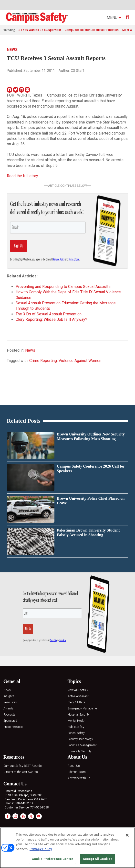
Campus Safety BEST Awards (23, 766)
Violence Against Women (80, 361)
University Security (80, 751)
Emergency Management (83, 709)
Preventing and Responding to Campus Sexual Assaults (63, 287)
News (12, 50)
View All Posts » (78, 690)
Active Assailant (78, 696)
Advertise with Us (79, 778)
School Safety (76, 733)
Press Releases (13, 727)
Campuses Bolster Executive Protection (92, 30)
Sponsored (10, 721)
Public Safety (76, 727)
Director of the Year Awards (21, 772)
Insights (9, 696)
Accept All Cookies (98, 859)
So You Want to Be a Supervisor (40, 30)
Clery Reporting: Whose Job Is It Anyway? (51, 319)
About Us (74, 766)
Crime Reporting (43, 361)
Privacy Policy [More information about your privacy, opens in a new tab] (41, 849)
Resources (10, 702)
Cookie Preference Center (52, 859)
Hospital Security (79, 715)
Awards (8, 709)
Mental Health (77, 721)
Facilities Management (82, 745)
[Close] (127, 835)
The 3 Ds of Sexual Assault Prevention (49, 314)
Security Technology (80, 739)
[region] (67, 848)
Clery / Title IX (76, 702)
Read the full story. (23, 176)
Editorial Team (77, 772)
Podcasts (10, 715)
